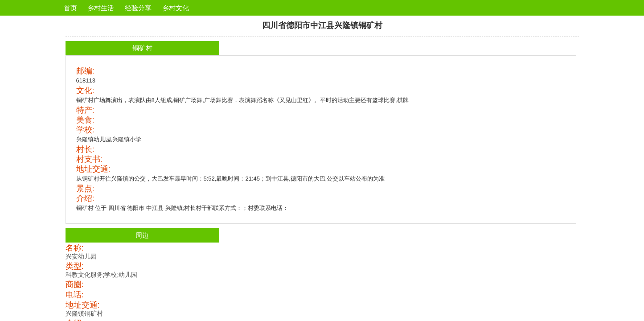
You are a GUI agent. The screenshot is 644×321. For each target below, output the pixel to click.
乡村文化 (176, 8)
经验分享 (138, 8)
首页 (70, 8)
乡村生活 (101, 8)
